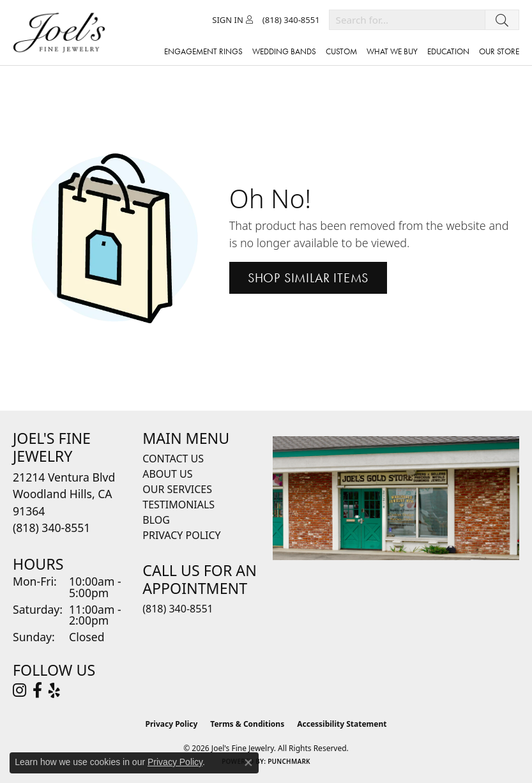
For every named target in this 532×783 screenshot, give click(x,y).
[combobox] (407, 20)
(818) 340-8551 (178, 609)
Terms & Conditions (247, 724)
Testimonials (179, 505)
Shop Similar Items (308, 278)
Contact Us (173, 459)
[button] (232, 20)
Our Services (177, 489)
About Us (167, 474)
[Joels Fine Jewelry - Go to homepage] (62, 33)
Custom (341, 51)
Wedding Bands (284, 51)
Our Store (499, 51)
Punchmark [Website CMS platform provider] (289, 761)
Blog (156, 520)
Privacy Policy (181, 535)
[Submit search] (502, 20)
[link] (291, 20)
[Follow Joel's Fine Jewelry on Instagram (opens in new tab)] (19, 690)
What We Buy (392, 51)
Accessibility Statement (342, 724)
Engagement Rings (203, 51)
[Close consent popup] (248, 763)
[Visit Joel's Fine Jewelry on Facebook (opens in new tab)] (37, 690)
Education (448, 51)
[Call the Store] (51, 528)
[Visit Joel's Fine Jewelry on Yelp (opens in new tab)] (54, 690)
